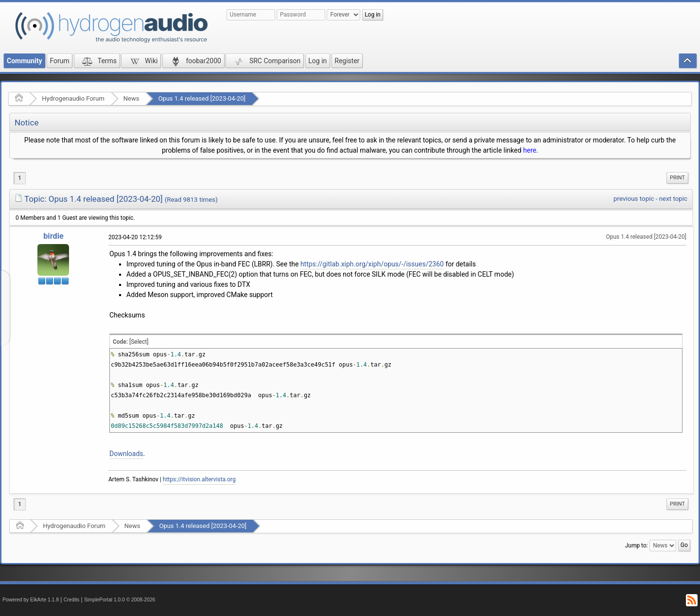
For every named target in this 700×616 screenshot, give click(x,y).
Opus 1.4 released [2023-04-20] (202, 98)
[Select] (139, 342)
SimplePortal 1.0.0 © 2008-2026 (120, 600)
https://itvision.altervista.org (199, 479)
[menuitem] (677, 178)
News (131, 98)
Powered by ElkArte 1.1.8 (31, 600)
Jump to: (637, 546)
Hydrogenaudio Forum (73, 98)
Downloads (126, 454)
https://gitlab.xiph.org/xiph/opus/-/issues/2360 (372, 264)
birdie (53, 236)
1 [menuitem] (20, 178)
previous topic (634, 199)
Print (677, 178)
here (530, 150)
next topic (673, 199)
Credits (72, 600)
